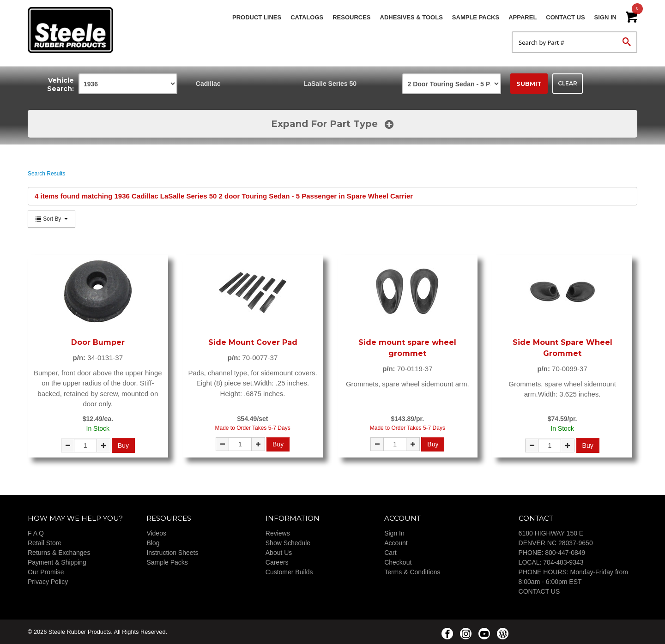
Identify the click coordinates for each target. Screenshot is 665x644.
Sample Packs (476, 17)
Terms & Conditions (412, 572)
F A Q (36, 533)
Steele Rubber (74, 30)
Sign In (605, 17)
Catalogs (307, 17)
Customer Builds (289, 572)
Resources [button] (351, 17)
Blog (153, 543)
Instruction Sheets (172, 553)
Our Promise (46, 572)
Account (396, 543)
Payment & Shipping (57, 562)
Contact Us (565, 17)
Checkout (398, 562)
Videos (156, 533)
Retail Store (45, 543)
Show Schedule (288, 543)
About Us (279, 553)
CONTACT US (539, 591)
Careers (277, 562)
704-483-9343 (563, 562)
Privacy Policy (48, 582)
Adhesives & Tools (411, 17)
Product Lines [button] (257, 17)
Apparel (523, 17)
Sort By (51, 219)
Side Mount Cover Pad (253, 342)
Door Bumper (98, 342)
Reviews (278, 533)
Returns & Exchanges (59, 553)
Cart (390, 553)
